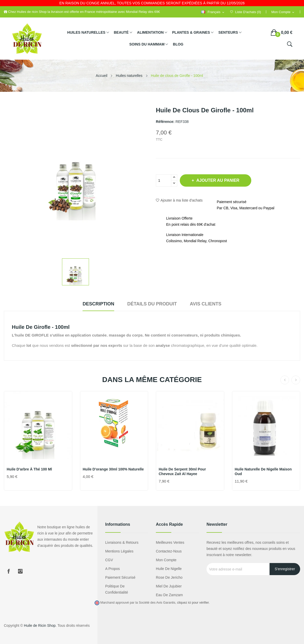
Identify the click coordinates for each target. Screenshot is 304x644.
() (246, 12)
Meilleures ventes (170, 542)
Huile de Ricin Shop (40, 625)
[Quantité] (164, 180)
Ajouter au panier (220, 180)
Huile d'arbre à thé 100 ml (29, 469)
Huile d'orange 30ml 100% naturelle (113, 469)
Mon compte (166, 560)
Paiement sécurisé (120, 577)
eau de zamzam (169, 595)
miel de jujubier (169, 586)
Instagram (20, 571)
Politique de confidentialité (117, 589)
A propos (113, 569)
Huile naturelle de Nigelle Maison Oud (263, 471)
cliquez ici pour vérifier (193, 603)
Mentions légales (119, 551)
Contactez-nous (169, 551)
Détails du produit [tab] (152, 304)
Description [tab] (95, 304)
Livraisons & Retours (122, 542)
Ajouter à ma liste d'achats (179, 200)
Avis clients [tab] (209, 304)
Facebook (8, 571)
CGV (109, 560)
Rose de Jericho (169, 577)
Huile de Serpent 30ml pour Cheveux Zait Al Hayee (182, 471)
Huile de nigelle (169, 569)
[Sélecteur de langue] (213, 12)
